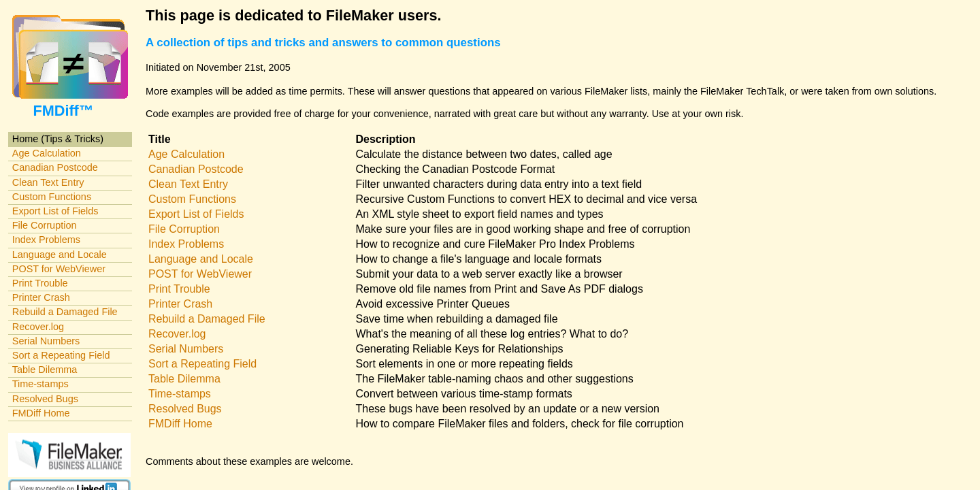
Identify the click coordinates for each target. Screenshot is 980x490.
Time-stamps (40, 384)
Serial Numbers (46, 341)
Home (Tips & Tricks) (58, 139)
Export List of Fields (55, 211)
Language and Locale (60, 255)
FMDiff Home (41, 413)
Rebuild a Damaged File (65, 312)
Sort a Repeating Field (61, 355)
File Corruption (45, 225)
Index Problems (46, 240)
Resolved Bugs (45, 399)
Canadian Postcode (55, 167)
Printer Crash (41, 297)
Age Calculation (47, 153)
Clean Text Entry (48, 182)
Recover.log (38, 327)
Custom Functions (52, 197)
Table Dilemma (45, 370)
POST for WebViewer (59, 269)
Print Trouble (40, 283)
